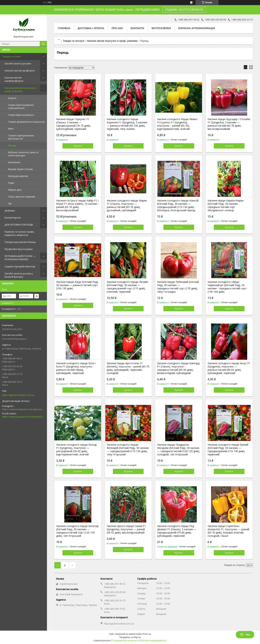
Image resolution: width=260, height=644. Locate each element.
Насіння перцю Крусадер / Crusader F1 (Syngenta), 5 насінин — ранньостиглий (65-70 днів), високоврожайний (229, 124)
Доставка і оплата (91, 28)
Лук (10, 204)
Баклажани (14, 162)
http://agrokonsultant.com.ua (18, 395)
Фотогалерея (161, 28)
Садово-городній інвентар (20, 266)
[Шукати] (43, 44)
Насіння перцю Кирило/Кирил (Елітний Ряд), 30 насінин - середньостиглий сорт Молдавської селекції (226, 205)
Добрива (10, 211)
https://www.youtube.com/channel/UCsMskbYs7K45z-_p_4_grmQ (23, 417)
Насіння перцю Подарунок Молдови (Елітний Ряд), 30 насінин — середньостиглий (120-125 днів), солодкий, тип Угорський (178, 450)
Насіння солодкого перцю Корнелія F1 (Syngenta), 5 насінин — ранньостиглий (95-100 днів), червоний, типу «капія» (127, 124)
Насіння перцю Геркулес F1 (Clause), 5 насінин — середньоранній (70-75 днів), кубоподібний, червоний (73, 124)
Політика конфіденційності (153, 641)
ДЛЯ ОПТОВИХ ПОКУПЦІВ (19, 225)
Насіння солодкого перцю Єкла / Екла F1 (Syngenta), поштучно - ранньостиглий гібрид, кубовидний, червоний (76, 368)
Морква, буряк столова (20, 169)
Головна (64, 28)
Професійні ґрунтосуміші (19, 249)
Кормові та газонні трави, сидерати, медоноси (19, 233)
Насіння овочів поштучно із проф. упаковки (20, 90)
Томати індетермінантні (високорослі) (21, 137)
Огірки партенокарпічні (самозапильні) (21, 107)
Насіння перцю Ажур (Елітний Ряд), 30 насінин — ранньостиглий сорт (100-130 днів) (77, 285)
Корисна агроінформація (197, 28)
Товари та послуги (73, 41)
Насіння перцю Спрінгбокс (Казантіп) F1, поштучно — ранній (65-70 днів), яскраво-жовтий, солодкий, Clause (228, 531)
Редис (11, 183)
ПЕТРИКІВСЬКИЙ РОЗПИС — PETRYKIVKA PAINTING (20, 258)
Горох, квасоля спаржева (22, 197)
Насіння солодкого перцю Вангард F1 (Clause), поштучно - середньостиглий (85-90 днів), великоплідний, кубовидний (178, 368)
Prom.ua (147, 634)
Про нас (117, 28)
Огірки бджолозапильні (21, 115)
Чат (245, 635)
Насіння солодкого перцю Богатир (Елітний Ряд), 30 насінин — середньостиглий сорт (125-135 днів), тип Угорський (77, 531)
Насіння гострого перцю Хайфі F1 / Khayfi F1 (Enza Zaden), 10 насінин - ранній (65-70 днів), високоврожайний (77, 205)
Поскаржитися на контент (125, 641)
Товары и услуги (11, 56)
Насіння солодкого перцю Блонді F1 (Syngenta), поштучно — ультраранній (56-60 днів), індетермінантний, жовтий (76, 450)
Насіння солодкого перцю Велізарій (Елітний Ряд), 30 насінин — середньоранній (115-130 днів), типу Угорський (128, 450)
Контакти (137, 28)
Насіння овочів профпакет (20, 71)
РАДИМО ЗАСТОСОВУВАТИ (184, 10)
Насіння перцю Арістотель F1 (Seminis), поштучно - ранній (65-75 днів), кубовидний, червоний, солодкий (128, 368)
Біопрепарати (13, 218)
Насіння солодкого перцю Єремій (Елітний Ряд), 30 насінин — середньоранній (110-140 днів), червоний (228, 450)
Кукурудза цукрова (18, 176)
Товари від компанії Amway (20, 242)
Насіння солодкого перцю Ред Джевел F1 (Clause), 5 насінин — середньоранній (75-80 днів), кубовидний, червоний (177, 531)
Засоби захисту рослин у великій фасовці (19, 275)
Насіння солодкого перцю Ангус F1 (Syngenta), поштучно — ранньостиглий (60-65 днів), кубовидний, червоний (229, 368)
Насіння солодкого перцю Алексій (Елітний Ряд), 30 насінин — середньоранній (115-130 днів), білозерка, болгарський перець (178, 205)
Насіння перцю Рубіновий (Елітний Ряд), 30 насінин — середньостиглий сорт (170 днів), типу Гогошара (178, 287)
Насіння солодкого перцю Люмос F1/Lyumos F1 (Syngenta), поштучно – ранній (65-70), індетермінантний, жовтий (177, 124)
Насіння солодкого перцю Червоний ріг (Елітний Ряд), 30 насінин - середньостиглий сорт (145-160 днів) (227, 287)
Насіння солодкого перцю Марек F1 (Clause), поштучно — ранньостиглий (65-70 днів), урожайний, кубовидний (127, 205)
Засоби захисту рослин (18, 63)
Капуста (12, 98)
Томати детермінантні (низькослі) (26, 122)
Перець (12, 145)
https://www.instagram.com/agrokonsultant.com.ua (23, 409)
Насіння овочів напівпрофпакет (14, 79)
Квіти (11, 129)
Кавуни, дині (15, 190)
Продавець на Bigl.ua (130, 637)
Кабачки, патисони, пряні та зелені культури (23, 154)
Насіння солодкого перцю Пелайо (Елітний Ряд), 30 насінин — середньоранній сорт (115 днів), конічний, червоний (127, 287)
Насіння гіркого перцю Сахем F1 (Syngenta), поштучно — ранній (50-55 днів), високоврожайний (126, 529)
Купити (78, 146)
